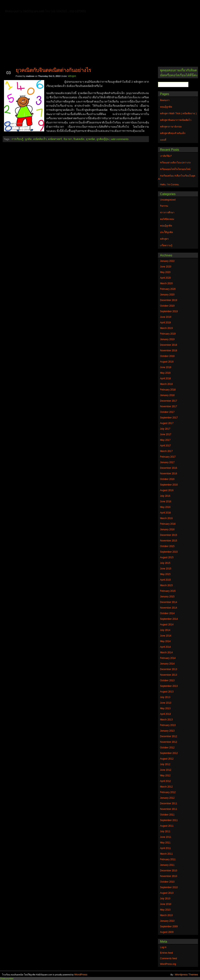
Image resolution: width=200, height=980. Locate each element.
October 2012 (167, 748)
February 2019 (168, 334)
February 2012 (168, 792)
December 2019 (168, 300)
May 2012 (165, 775)
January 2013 (167, 731)
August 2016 (167, 490)
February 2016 (168, 524)
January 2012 (167, 798)
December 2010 (168, 871)
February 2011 (168, 859)
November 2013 (168, 675)
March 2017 (166, 451)
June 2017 (166, 434)
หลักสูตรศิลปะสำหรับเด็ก (61, 11)
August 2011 (167, 826)
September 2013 (169, 686)
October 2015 (167, 546)
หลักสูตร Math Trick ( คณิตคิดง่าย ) (133, 5)
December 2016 (168, 468)
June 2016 (166, 501)
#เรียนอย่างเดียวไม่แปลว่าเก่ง (175, 163)
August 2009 (167, 932)
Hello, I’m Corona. (170, 185)
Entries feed (166, 953)
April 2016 (165, 513)
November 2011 (168, 809)
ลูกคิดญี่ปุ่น (103, 139)
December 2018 (168, 345)
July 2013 (165, 697)
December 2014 (168, 602)
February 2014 (168, 658)
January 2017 (167, 462)
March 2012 (166, 787)
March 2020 (166, 283)
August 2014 (167, 625)
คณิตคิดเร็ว (40, 139)
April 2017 (165, 446)
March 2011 (166, 854)
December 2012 (168, 736)
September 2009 (169, 926)
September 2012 (169, 753)
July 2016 (165, 496)
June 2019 (166, 317)
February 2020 (168, 289)
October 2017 (167, 412)
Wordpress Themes (186, 975)
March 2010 (166, 915)
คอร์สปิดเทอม (167, 219)
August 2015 (167, 557)
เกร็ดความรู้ (166, 245)
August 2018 (167, 362)
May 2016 (165, 507)
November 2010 (168, 876)
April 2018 (165, 378)
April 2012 (165, 781)
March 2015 (166, 585)
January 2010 (167, 921)
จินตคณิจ (79, 139)
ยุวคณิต (90, 139)
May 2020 (165, 272)
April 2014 (165, 647)
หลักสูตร (72, 76)
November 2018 (168, 350)
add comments (120, 139)
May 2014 (165, 641)
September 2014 (169, 619)
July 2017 (165, 429)
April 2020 (165, 278)
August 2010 (167, 893)
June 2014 (166, 636)
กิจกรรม (164, 206)
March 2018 (166, 384)
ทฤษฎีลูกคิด (51, 5)
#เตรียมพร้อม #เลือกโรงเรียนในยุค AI (177, 177)
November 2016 (168, 474)
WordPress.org (168, 964)
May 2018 (165, 373)
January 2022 (167, 261)
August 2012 (167, 759)
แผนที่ (166, 5)
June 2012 (166, 770)
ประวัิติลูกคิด (166, 232)
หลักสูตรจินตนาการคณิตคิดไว (85, 5)
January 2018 (167, 395)
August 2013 (167, 692)
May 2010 (165, 910)
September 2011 (169, 820)
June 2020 (166, 267)
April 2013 (165, 714)
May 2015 (165, 574)
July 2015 (165, 563)
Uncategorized (168, 200)
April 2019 (165, 323)
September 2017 (169, 418)
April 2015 (165, 580)
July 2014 (165, 630)
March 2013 (166, 720)
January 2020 (167, 295)
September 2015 (169, 552)
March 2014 (166, 652)
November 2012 (168, 742)
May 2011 (165, 843)
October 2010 (167, 882)
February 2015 (168, 591)
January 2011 (167, 865)
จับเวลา (68, 139)
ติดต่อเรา (32, 5)
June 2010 (166, 904)
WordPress (81, 975)
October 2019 (167, 306)
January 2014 (167, 664)
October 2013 (167, 680)
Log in (163, 947)
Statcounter (7, 979)
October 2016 (167, 479)
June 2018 (166, 367)
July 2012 (165, 764)
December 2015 (168, 535)
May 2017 (165, 440)
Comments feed (168, 958)
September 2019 (169, 311)
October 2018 (167, 356)
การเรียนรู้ (17, 139)
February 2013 (168, 725)
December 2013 (168, 669)
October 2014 (167, 613)
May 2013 (165, 708)
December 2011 (168, 803)
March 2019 (166, 328)
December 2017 (168, 401)
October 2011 (167, 815)
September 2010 (169, 887)
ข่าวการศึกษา (167, 212)
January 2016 (167, 529)
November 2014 (168, 608)
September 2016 (169, 485)
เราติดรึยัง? (166, 156)
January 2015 (167, 597)
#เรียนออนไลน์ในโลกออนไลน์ (175, 169)
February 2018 (168, 390)
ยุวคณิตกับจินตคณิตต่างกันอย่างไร (53, 70)
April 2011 (165, 848)
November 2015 (168, 541)
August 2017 (167, 423)
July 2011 (165, 831)
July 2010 (165, 899)
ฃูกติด (28, 139)
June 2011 (166, 837)
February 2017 (168, 457)
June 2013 (166, 703)
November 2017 (168, 406)
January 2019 (167, 339)
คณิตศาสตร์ (55, 139)
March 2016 (166, 518)
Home (16, 4)
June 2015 (166, 569)
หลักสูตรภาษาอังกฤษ (25, 11)
